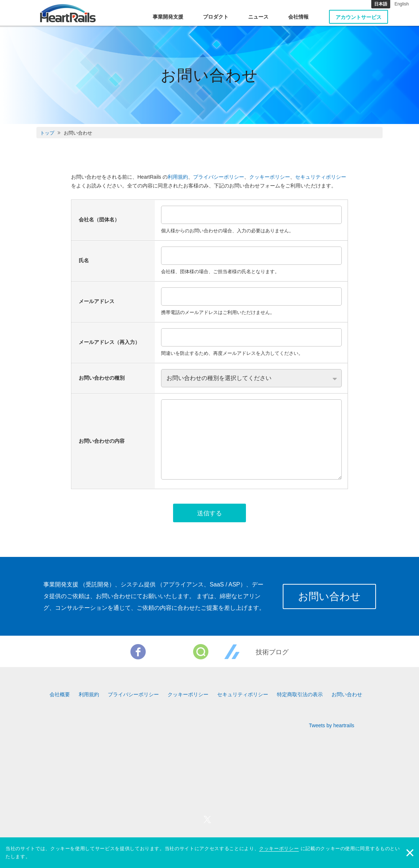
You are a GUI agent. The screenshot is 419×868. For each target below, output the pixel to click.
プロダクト (216, 17)
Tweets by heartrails (332, 727)
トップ (47, 133)
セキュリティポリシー (321, 177)
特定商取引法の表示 (300, 696)
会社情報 (298, 17)
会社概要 (60, 696)
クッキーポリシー (270, 177)
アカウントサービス (359, 17)
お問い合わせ (328, 598)
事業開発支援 (168, 17)
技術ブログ (272, 654)
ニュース (258, 17)
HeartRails (68, 13)
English (402, 4)
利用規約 (178, 177)
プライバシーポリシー (219, 177)
